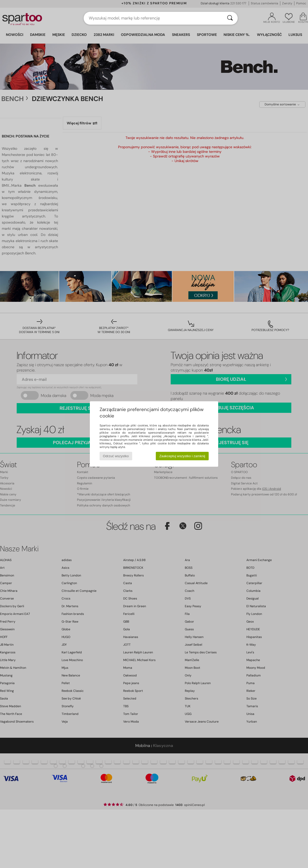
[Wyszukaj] (230, 18)
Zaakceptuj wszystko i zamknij (182, 456)
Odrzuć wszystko (116, 456)
